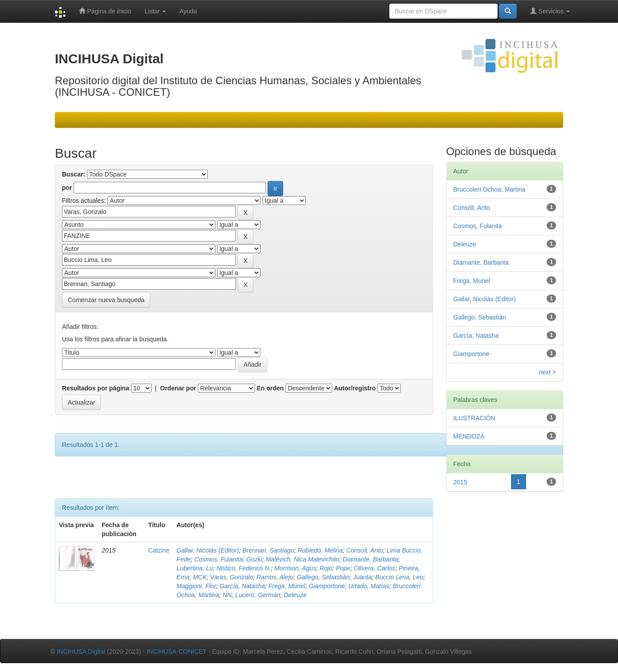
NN (227, 595)
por (67, 188)
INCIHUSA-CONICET (177, 652)
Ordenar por (178, 388)
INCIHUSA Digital (81, 652)
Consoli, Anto (365, 550)
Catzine (159, 550)
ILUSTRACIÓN (474, 418)
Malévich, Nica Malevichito (303, 559)
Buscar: (74, 174)
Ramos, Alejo (275, 577)
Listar (155, 11)
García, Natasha (242, 586)
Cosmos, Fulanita (219, 559)
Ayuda (188, 11)
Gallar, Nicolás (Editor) (208, 550)
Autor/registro (355, 388)
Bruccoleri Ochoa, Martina (490, 189)
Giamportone (327, 586)
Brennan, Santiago (268, 550)
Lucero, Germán (257, 595)
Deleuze (295, 595)
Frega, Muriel (287, 586)
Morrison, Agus (295, 568)
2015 (460, 482)
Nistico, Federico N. (243, 568)
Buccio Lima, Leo (399, 577)
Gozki (254, 559)
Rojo (326, 568)
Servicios (550, 11)
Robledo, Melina (320, 550)
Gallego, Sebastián (323, 577)
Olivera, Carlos (375, 568)
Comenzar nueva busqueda (106, 300)
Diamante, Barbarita (371, 559)
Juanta (363, 577)
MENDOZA (469, 436)
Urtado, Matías (369, 586)
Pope (343, 568)
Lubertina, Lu (195, 568)
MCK (200, 577)
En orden (270, 388)
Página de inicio (105, 11)
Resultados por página (96, 388)
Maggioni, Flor (196, 586)
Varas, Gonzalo (231, 577)
